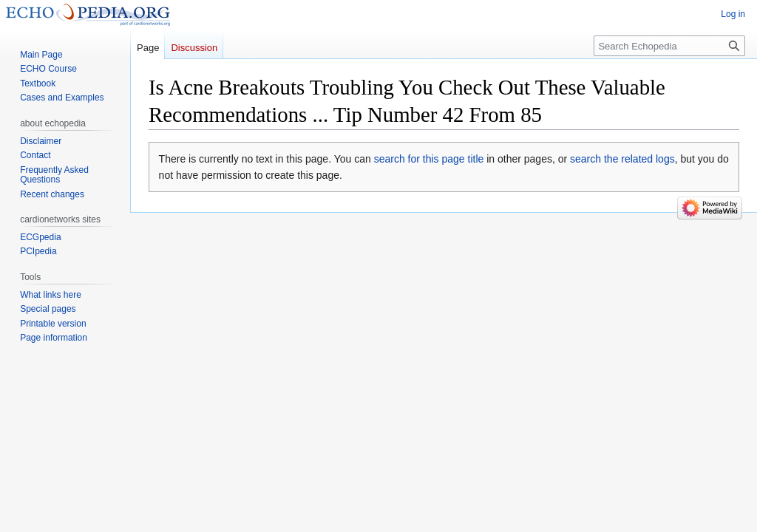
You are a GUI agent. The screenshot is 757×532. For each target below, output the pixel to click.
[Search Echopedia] (669, 46)
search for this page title (429, 159)
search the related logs (622, 159)
